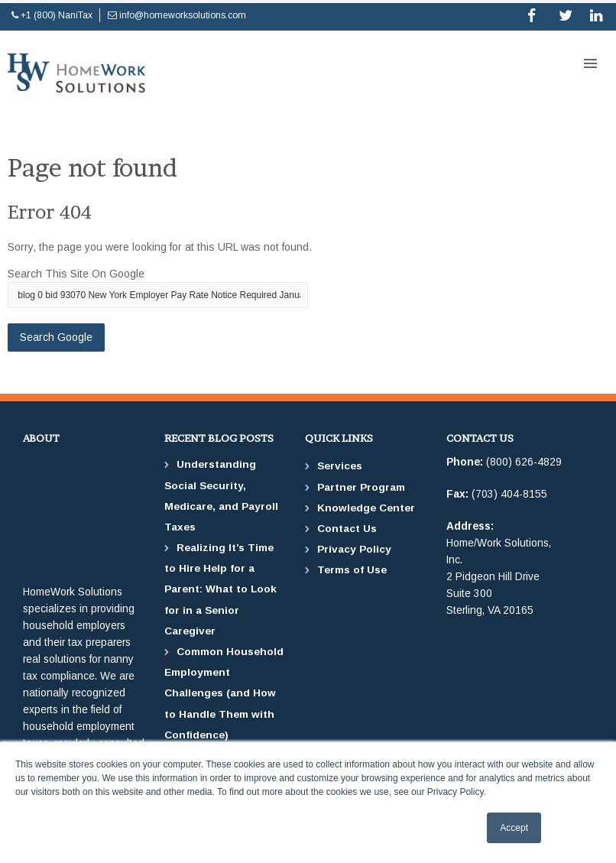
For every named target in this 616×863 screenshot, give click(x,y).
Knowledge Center (366, 508)
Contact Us (347, 529)
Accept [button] (514, 828)
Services (340, 466)
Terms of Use (352, 570)
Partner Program (361, 487)
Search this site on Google (76, 274)
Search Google (56, 337)
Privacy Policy (354, 549)
